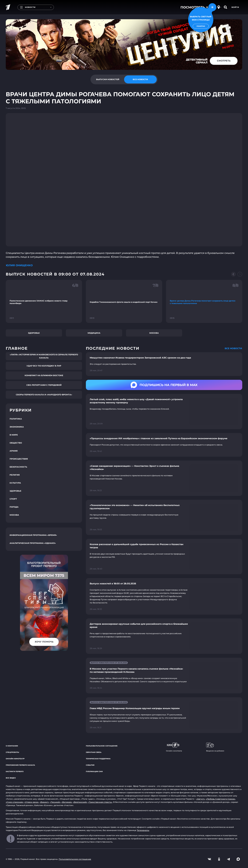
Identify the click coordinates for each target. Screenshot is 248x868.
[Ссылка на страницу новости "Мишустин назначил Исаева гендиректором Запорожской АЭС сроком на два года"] (164, 364)
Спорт (13, 499)
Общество (16, 443)
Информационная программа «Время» (33, 535)
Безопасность (18, 467)
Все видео (11, 778)
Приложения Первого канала (20, 765)
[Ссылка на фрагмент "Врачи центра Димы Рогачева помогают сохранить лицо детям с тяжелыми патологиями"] (204, 301)
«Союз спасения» (15, 802)
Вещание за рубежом (215, 747)
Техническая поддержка (98, 759)
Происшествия (19, 459)
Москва (154, 333)
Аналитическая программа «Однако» (33, 543)
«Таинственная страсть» (100, 802)
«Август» (201, 799)
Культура (15, 483)
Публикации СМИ (94, 771)
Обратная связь (94, 752)
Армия (14, 451)
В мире (14, 435)
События (90, 765)
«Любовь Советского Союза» (220, 799)
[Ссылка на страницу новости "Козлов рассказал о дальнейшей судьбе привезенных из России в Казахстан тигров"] (164, 557)
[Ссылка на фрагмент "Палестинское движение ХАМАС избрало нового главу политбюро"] (44, 301)
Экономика (17, 427)
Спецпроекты (12, 752)
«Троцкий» (55, 802)
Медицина (94, 333)
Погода (14, 507)
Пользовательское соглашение (102, 746)
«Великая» (67, 802)
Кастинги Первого (15, 771)
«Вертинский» (80, 802)
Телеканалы (143, 830)
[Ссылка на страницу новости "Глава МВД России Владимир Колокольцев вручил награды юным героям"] (164, 715)
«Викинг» (44, 802)
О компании (12, 746)
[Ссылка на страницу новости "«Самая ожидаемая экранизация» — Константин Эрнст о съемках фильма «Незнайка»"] (164, 478)
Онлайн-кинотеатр (15, 759)
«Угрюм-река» (31, 802)
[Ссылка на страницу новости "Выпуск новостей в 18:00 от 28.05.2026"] (164, 596)
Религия (15, 475)
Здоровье (34, 333)
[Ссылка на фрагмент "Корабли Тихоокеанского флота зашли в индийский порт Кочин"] (124, 301)
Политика (16, 419)
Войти (235, 7)
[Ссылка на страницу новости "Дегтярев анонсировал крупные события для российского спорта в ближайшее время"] (164, 636)
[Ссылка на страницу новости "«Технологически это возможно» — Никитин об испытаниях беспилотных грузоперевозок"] (164, 517)
